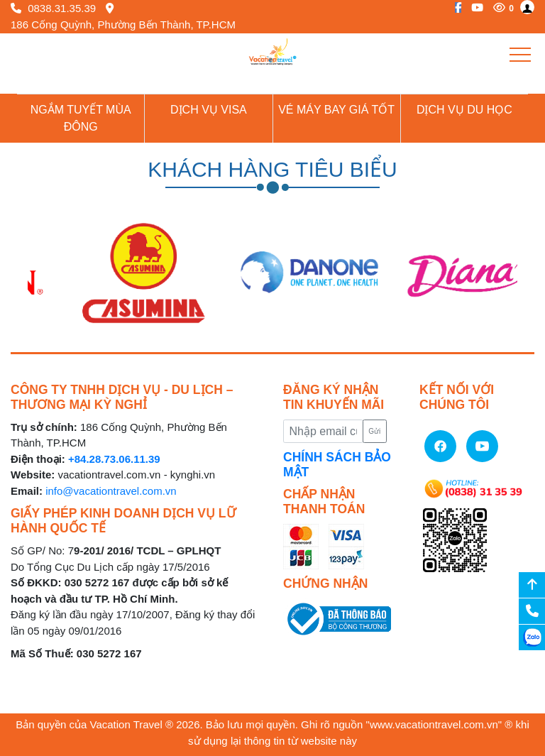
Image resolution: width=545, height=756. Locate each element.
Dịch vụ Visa (209, 110)
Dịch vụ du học (464, 110)
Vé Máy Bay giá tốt (336, 110)
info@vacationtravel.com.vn (111, 491)
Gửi (374, 431)
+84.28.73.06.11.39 (114, 459)
